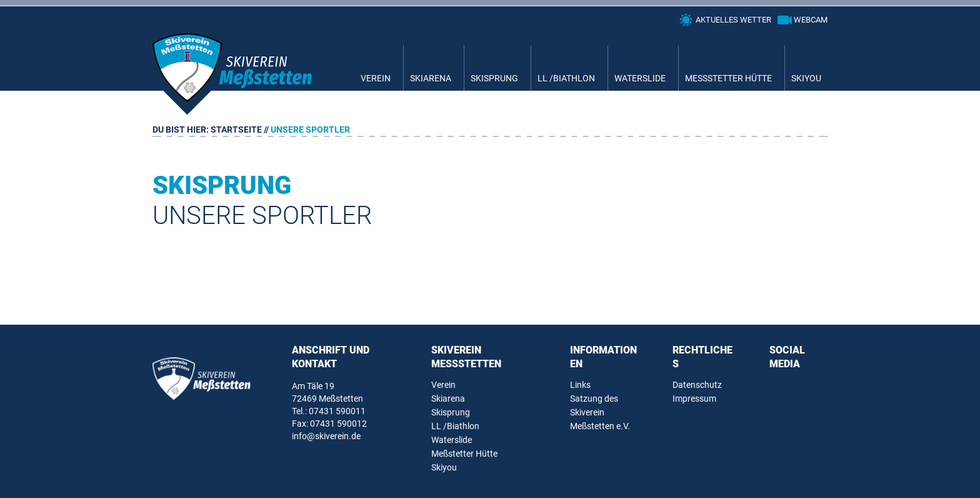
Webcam (811, 20)
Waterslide (640, 78)
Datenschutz (697, 385)
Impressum (694, 399)
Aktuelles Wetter (733, 20)
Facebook (780, 388)
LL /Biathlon (566, 78)
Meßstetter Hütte (728, 78)
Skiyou (806, 78)
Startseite (236, 130)
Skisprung (494, 78)
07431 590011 (337, 411)
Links (580, 385)
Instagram (807, 388)
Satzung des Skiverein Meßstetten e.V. (600, 412)
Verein (376, 78)
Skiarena (431, 78)
